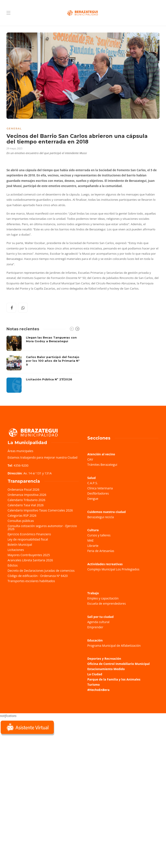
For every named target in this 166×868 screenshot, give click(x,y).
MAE (90, 540)
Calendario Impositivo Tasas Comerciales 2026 (40, 510)
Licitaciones (16, 550)
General (14, 129)
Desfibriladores (98, 493)
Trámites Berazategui (102, 465)
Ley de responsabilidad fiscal (28, 539)
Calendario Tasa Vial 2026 (26, 505)
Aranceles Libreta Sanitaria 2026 (30, 560)
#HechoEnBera (98, 690)
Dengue (93, 499)
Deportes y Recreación (104, 659)
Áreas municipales (20, 451)
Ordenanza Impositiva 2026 (27, 495)
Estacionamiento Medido (106, 669)
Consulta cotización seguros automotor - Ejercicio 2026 (42, 527)
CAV (90, 459)
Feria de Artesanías (101, 551)
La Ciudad (95, 674)
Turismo (93, 685)
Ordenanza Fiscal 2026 (23, 489)
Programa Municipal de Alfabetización (114, 646)
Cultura (93, 530)
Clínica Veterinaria (100, 488)
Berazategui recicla (101, 517)
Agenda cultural (98, 622)
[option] (43, 364)
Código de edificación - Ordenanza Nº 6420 (38, 576)
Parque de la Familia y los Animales (114, 679)
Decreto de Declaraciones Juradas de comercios (41, 571)
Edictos (13, 565)
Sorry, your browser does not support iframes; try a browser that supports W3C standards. (32, 767)
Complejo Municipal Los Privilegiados (113, 569)
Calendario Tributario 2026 (26, 500)
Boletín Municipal (20, 545)
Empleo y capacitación (103, 598)
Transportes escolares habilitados (31, 581)
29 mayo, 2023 (14, 148)
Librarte (93, 546)
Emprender (95, 627)
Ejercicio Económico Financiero (29, 534)
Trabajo (93, 593)
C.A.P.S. (93, 483)
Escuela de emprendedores (107, 603)
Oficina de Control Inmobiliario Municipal (118, 664)
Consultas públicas (21, 521)
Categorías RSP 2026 (22, 515)
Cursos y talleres (99, 535)
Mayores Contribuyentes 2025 (29, 555)
